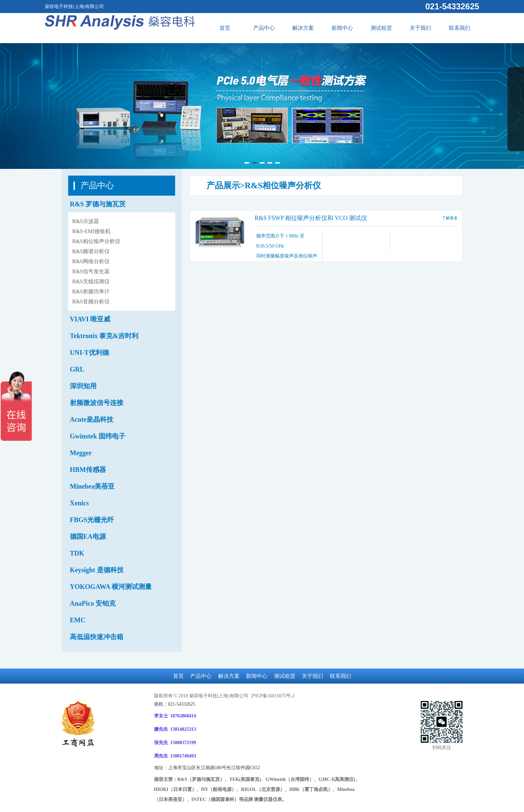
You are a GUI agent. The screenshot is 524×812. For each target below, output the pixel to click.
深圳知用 (83, 386)
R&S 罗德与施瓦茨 (98, 204)
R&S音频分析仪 (91, 301)
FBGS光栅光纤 (92, 520)
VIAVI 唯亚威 (90, 319)
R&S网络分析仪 (91, 261)
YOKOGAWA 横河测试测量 (111, 587)
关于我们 (420, 28)
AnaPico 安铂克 (93, 603)
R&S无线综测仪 (91, 281)
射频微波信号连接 (97, 403)
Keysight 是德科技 (97, 570)
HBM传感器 (88, 470)
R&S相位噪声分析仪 (96, 241)
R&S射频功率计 (91, 291)
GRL (77, 369)
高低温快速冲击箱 (97, 637)
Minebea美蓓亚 (92, 486)
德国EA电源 (88, 536)
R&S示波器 (86, 221)
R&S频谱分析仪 (91, 251)
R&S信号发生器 (91, 271)
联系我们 (460, 28)
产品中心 (264, 28)
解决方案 (303, 28)
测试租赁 (381, 28)
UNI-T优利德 (89, 352)
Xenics (79, 503)
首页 (225, 28)
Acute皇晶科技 (92, 419)
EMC (78, 620)
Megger (81, 453)
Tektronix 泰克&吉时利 (104, 336)
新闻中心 (342, 28)
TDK (77, 553)
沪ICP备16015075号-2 (272, 696)
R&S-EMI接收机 (91, 231)
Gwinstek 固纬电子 (98, 436)
